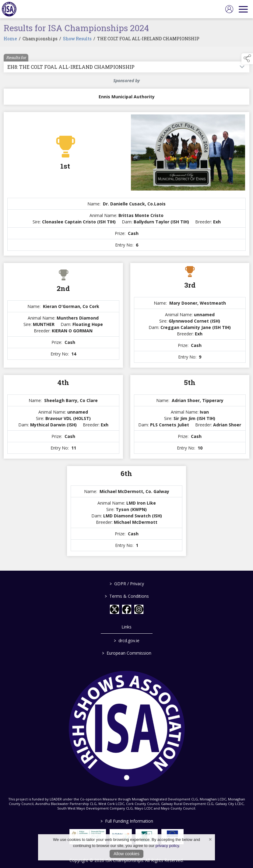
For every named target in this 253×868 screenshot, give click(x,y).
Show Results (77, 40)
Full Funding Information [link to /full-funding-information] (126, 821)
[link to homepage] (9, 9)
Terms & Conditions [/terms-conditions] (126, 596)
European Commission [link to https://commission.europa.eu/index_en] (127, 653)
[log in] (229, 9)
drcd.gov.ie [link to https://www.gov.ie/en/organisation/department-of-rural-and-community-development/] (127, 640)
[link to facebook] (127, 609)
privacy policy (167, 846)
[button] (247, 59)
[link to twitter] (114, 609)
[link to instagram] (139, 609)
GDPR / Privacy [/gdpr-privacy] (126, 584)
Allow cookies (126, 854)
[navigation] (243, 9)
